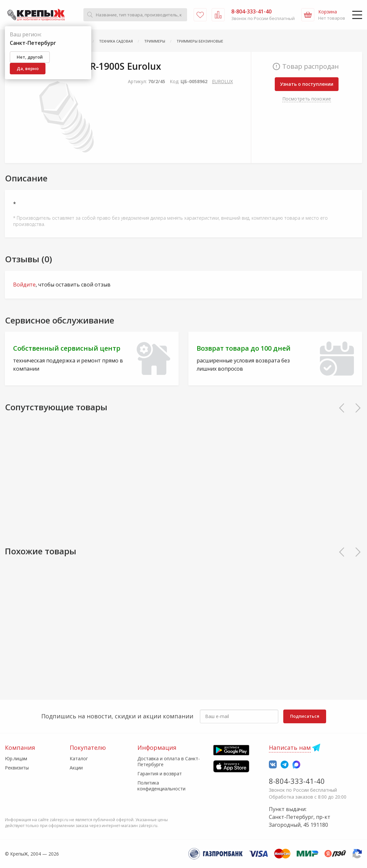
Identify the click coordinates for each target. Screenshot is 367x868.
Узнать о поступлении (307, 84)
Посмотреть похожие (307, 99)
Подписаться (305, 716)
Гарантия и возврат (160, 774)
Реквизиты (17, 768)
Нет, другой (30, 57)
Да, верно (28, 68)
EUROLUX (222, 81)
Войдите (24, 285)
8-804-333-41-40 (297, 781)
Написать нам (290, 748)
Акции (76, 768)
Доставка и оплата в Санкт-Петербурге (169, 761)
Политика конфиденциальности (161, 786)
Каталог (79, 758)
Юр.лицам (16, 758)
